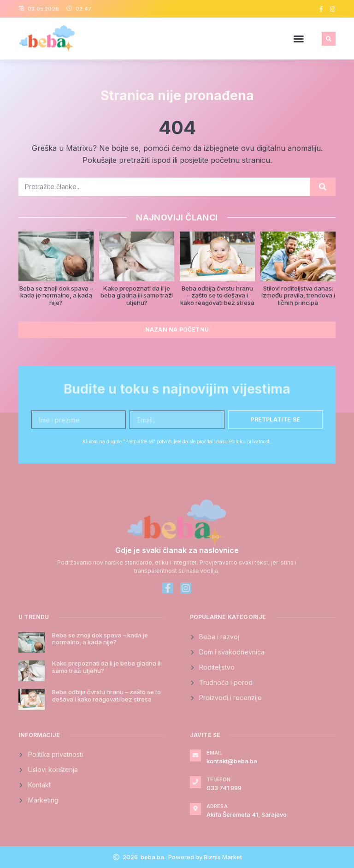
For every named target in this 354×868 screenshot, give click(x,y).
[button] (299, 39)
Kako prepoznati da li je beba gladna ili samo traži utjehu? (137, 295)
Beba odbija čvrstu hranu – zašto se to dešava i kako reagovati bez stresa (217, 295)
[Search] (323, 187)
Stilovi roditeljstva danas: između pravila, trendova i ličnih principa (298, 295)
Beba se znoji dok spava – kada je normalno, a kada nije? (56, 295)
